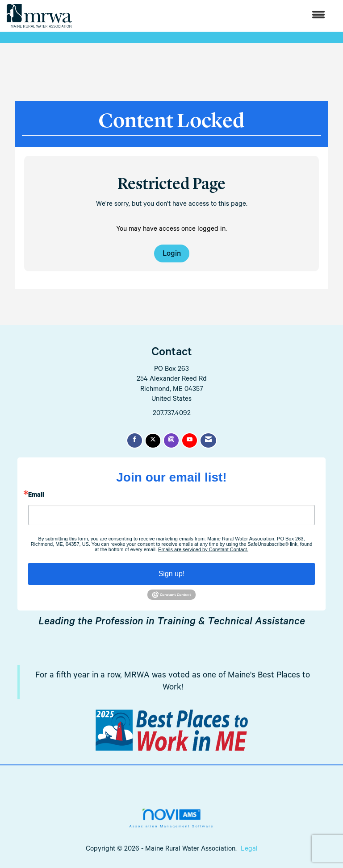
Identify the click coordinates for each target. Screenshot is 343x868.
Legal (249, 849)
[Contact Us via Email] (208, 440)
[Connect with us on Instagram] (171, 440)
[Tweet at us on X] (153, 441)
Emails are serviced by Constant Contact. (203, 549)
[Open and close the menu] (203, 16)
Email (36, 496)
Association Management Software (171, 818)
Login (172, 255)
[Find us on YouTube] (190, 440)
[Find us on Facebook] (135, 440)
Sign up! (172, 574)
